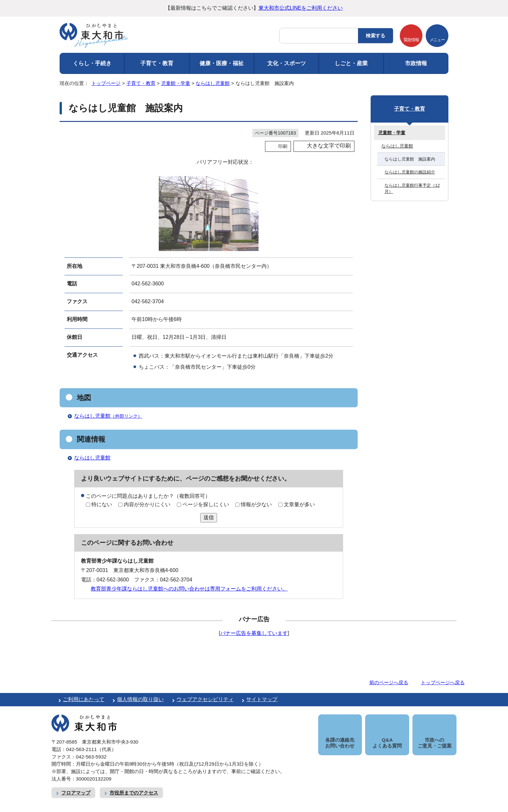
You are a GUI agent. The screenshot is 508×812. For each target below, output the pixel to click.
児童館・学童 (176, 83)
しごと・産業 (351, 63)
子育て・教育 (157, 63)
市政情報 (416, 63)
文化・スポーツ (287, 63)
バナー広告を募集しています (254, 633)
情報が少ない (256, 504)
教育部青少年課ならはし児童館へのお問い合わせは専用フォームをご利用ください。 (189, 589)
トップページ (106, 83)
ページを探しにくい (206, 504)
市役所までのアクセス (134, 785)
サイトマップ (262, 699)
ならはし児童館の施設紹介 (410, 172)
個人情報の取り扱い (140, 699)
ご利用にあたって (84, 699)
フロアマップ (76, 785)
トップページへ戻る (443, 682)
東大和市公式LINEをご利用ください (301, 8)
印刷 (283, 146)
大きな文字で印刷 (329, 146)
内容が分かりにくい (147, 504)
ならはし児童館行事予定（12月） (412, 188)
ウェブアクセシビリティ (205, 699)
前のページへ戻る (389, 682)
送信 (209, 517)
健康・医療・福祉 (222, 63)
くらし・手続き (92, 63)
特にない (102, 504)
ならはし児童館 (213, 83)
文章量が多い (299, 504)
